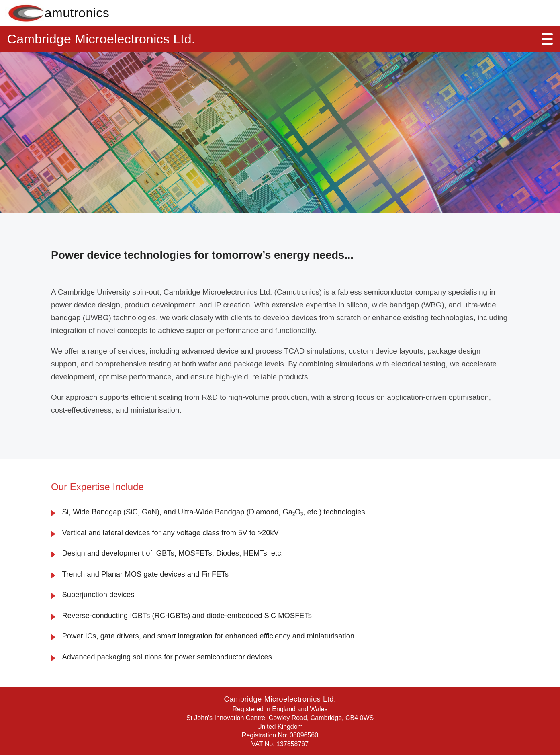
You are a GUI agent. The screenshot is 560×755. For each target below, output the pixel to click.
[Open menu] (547, 39)
